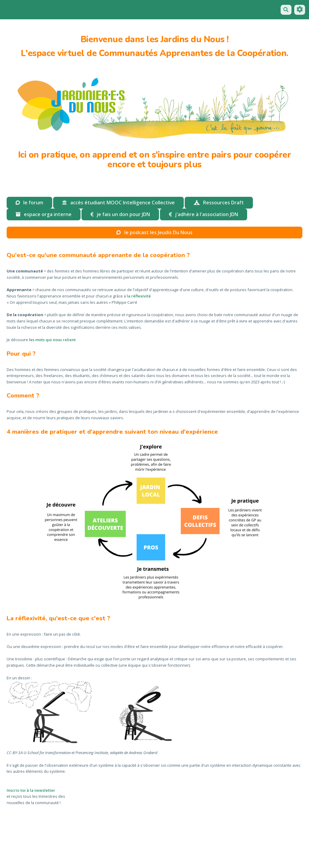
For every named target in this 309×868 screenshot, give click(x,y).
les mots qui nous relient (52, 340)
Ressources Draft (219, 203)
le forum (70, 10)
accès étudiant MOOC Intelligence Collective (118, 203)
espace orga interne (103, 10)
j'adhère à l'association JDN (204, 214)
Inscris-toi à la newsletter (31, 790)
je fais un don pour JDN (120, 214)
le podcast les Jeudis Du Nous (154, 232)
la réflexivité (139, 296)
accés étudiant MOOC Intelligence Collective (177, 10)
